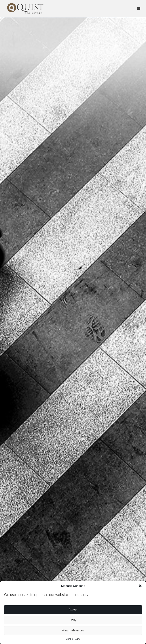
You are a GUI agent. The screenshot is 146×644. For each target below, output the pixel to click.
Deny (73, 620)
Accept (73, 609)
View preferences (73, 630)
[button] (140, 586)
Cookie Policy (73, 639)
